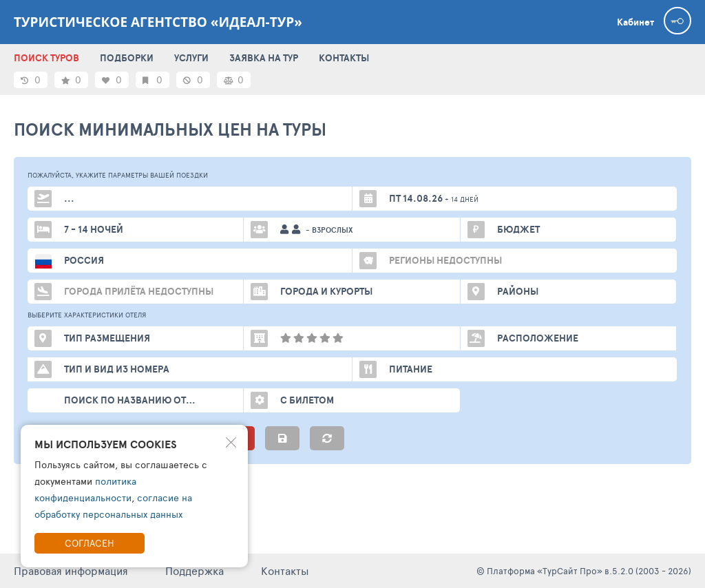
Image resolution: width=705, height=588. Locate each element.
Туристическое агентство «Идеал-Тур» (158, 22)
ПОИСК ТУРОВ (46, 58)
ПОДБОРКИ (127, 58)
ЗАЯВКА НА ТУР (264, 58)
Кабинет (635, 22)
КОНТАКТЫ (344, 58)
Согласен (90, 543)
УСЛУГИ (191, 58)
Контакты (285, 570)
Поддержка (194, 570)
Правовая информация (71, 570)
